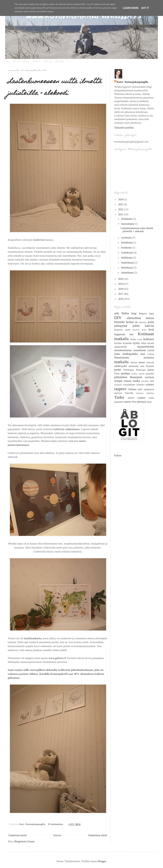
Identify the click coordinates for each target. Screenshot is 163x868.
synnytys (140, 385)
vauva (127, 402)
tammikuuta (128, 273)
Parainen (150, 366)
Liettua (151, 354)
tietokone (140, 393)
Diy (8, 61)
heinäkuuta (127, 243)
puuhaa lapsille (138, 374)
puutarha (150, 374)
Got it (145, 8)
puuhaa (125, 373)
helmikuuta (127, 268)
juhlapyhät (121, 326)
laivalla (151, 343)
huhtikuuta (127, 258)
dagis (152, 314)
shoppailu (118, 385)
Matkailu (37, 61)
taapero (120, 389)
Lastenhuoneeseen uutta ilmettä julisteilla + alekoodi (55, 88)
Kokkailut (48, 61)
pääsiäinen (121, 377)
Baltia (125, 313)
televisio (118, 393)
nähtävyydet (121, 366)
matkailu (121, 362)
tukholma (150, 393)
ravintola (149, 377)
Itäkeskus (143, 322)
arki (117, 313)
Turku (119, 397)
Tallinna (132, 389)
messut (134, 362)
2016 (121, 299)
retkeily (128, 381)
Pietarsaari (141, 370)
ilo (136, 322)
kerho (144, 330)
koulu (140, 339)
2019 (121, 284)
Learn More (131, 8)
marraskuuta (128, 224)
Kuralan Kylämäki (123, 343)
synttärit (150, 385)
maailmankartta (33, 638)
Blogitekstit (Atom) (24, 841)
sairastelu (145, 381)
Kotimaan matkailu (21, 61)
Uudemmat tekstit (18, 835)
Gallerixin (39, 240)
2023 (121, 204)
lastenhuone (140, 350)
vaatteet (141, 398)
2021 (121, 214)
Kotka (133, 339)
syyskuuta (127, 238)
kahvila (149, 326)
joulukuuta (127, 219)
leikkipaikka (130, 354)
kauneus (136, 330)
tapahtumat (149, 389)
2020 (121, 279)
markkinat (149, 358)
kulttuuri (149, 339)
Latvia (151, 350)
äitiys (149, 402)
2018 (121, 289)
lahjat (144, 343)
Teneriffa (129, 393)
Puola (117, 374)
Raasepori (136, 377)
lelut (143, 354)
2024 (121, 199)
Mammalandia (122, 358)
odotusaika (133, 366)
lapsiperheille (120, 347)
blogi (134, 313)
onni (142, 366)
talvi (140, 389)
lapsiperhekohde (146, 347)
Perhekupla (129, 370)
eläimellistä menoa (140, 318)
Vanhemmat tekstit (98, 835)
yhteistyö (141, 402)
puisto (151, 370)
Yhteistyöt (60, 61)
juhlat (136, 326)
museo (142, 362)
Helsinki (119, 322)
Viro (134, 402)
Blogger (102, 861)
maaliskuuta (128, 263)
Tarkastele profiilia (124, 128)
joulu (151, 322)
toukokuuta (127, 253)
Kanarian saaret (122, 330)
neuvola (150, 362)
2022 (121, 209)
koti (131, 334)
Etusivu (57, 835)
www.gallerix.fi (57, 658)
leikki (117, 354)
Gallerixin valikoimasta (66, 429)
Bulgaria (143, 314)
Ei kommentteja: (56, 824)
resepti (118, 381)
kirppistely (120, 334)
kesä (151, 329)
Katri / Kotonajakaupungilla (133, 82)
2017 (121, 294)
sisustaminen (129, 385)
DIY (118, 318)
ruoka (136, 381)
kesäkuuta (127, 248)
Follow (118, 456)
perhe (118, 370)
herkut (130, 322)
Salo (152, 381)
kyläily (136, 343)
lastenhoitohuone (123, 350)
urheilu (131, 398)
